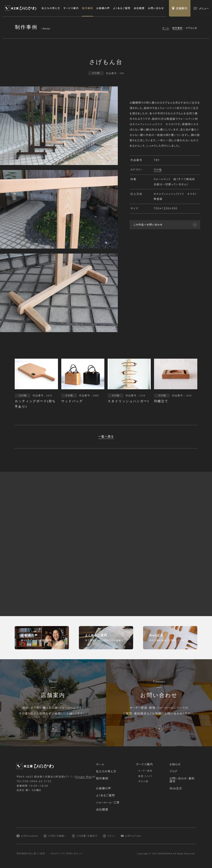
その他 (158, 170)
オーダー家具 (145, 771)
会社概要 (139, 8)
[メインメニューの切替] (201, 8)
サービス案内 (71, 8)
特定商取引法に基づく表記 (31, 854)
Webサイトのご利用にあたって (67, 854)
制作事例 (87, 8)
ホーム (166, 28)
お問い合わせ (156, 8)
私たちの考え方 (51, 8)
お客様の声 (103, 8)
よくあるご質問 (122, 8)
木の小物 (143, 781)
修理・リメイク (145, 776)
